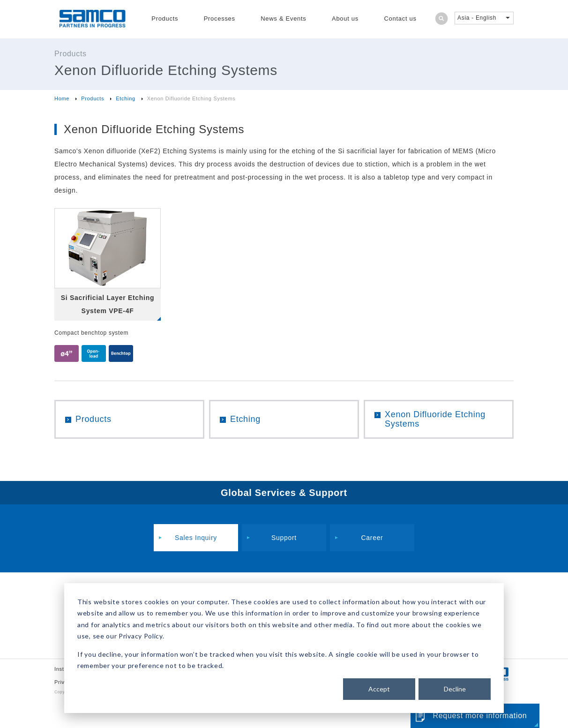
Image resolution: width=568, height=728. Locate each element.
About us (345, 19)
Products (165, 19)
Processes (220, 19)
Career (372, 538)
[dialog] (284, 648)
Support (284, 538)
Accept (379, 689)
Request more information (480, 716)
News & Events (283, 19)
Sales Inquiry (196, 538)
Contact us (400, 19)
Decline (455, 689)
